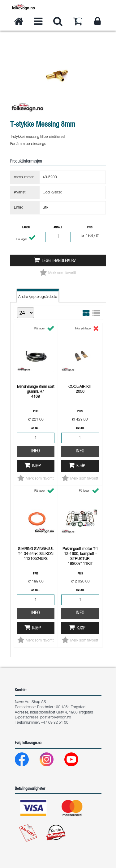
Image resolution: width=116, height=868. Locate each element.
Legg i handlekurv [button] (59, 261)
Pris (90, 228)
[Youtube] (76, 761)
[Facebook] (27, 761)
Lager (26, 228)
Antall (58, 228)
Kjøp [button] (37, 466)
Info (36, 451)
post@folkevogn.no (56, 718)
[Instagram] (52, 761)
